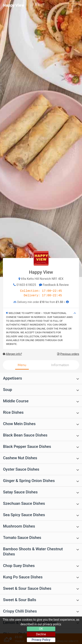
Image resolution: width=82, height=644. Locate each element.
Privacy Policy (41, 640)
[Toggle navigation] (74, 5)
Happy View (14, 5)
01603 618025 (26, 285)
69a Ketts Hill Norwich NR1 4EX (42, 279)
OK (41, 629)
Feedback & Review (54, 285)
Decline (41, 634)
